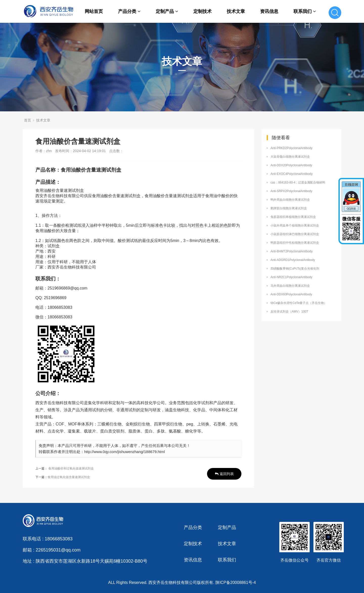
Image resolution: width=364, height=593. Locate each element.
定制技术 (202, 11)
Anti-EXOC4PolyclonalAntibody (292, 174)
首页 (28, 120)
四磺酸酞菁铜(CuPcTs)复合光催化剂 (295, 269)
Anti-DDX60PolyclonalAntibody (291, 294)
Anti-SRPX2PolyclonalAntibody (291, 191)
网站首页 (94, 11)
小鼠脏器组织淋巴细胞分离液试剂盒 (295, 234)
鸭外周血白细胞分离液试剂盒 (290, 200)
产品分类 (129, 11)
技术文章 (236, 11)
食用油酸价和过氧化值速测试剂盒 (71, 468)
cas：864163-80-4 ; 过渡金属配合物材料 (298, 182)
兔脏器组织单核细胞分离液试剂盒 (293, 217)
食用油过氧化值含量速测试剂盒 (69, 477)
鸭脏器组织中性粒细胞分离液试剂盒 (295, 243)
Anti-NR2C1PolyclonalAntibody (291, 277)
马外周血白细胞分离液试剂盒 (290, 286)
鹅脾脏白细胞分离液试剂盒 (289, 208)
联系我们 (305, 11)
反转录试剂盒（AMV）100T (289, 312)
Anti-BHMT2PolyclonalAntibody (292, 251)
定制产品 (167, 11)
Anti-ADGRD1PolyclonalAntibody (293, 260)
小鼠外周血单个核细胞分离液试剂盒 (295, 226)
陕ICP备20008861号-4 (236, 582)
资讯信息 (269, 11)
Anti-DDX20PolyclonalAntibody (291, 165)
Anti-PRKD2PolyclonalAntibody (291, 148)
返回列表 (224, 474)
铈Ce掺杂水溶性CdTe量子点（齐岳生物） (299, 303)
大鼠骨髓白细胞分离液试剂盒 (290, 157)
